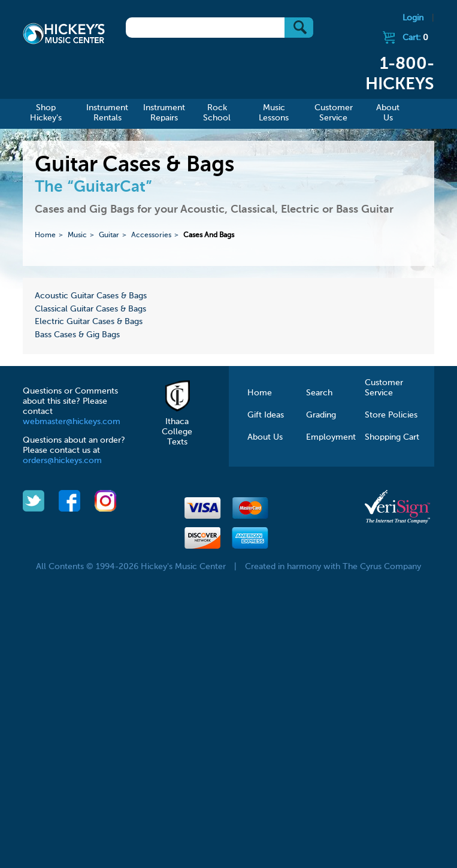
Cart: (415, 38)
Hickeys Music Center (64, 33)
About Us (265, 437)
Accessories (151, 235)
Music (77, 235)
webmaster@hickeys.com (72, 422)
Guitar (109, 235)
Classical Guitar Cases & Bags (90, 309)
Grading (321, 415)
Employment (331, 437)
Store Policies (391, 415)
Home (45, 235)
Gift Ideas (266, 415)
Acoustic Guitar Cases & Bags (91, 296)
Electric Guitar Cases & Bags (89, 322)
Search (319, 393)
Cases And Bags (209, 235)
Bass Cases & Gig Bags (77, 335)
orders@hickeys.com (62, 461)
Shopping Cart (392, 437)
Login (413, 18)
